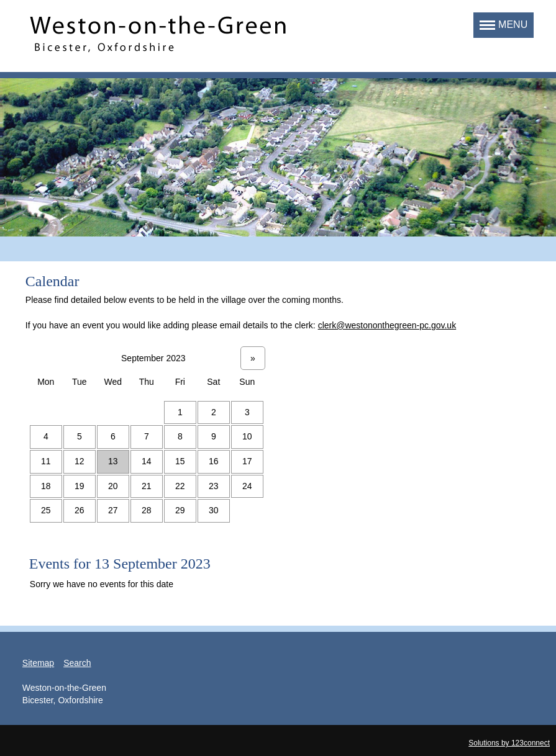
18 (46, 486)
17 (247, 461)
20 (113, 486)
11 (46, 461)
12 (80, 461)
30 (214, 510)
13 (113, 461)
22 (180, 486)
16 (214, 461)
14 (147, 461)
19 (80, 486)
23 (214, 486)
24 (247, 486)
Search (77, 663)
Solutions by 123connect (509, 743)
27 (113, 510)
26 (80, 510)
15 (180, 461)
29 (180, 510)
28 (147, 510)
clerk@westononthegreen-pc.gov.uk (387, 325)
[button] (504, 25)
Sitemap (38, 663)
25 (46, 510)
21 (147, 486)
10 (247, 436)
